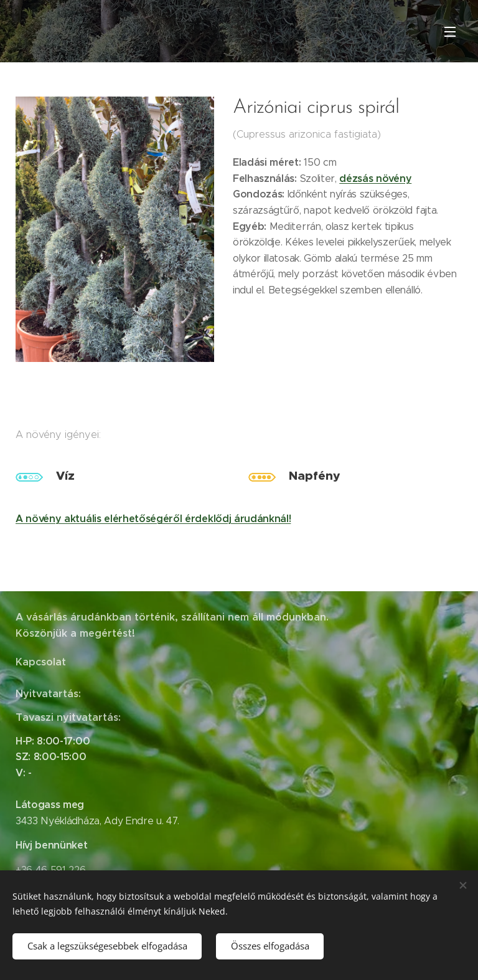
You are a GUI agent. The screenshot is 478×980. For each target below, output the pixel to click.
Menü (450, 32)
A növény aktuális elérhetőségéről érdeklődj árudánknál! (153, 518)
